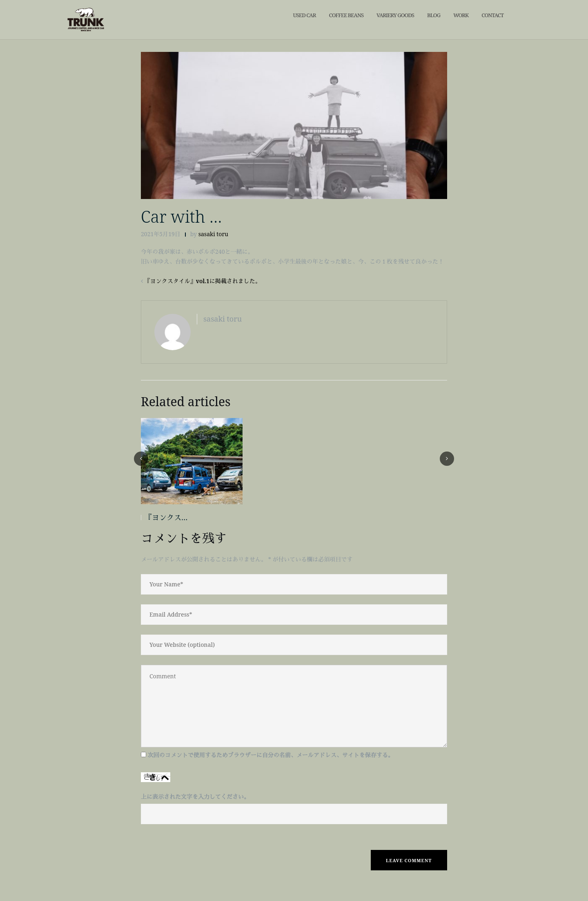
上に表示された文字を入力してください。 (195, 797)
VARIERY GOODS (395, 15)
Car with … (182, 216)
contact (492, 15)
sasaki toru (213, 234)
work (461, 15)
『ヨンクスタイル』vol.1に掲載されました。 (203, 281)
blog (434, 15)
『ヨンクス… (166, 517)
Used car (304, 15)
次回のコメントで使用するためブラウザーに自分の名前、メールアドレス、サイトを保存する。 (271, 755)
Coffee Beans (346, 15)
